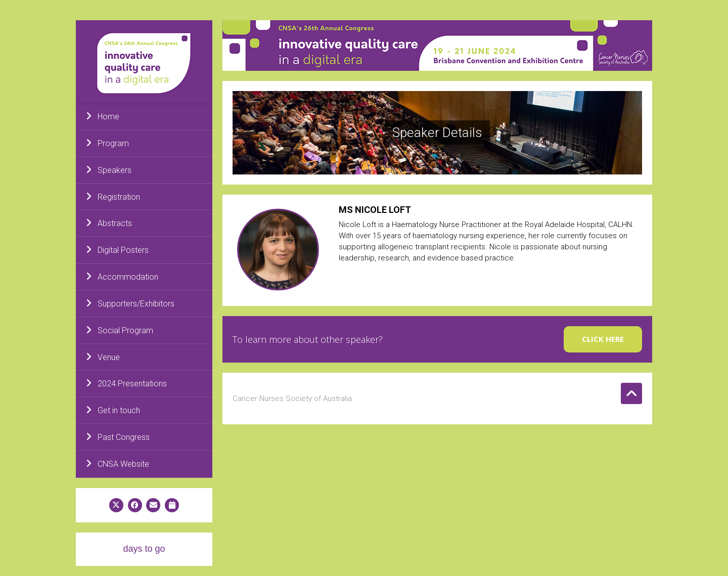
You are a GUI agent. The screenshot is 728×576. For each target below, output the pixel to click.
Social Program (120, 330)
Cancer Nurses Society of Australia (292, 398)
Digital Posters (117, 250)
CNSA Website (118, 464)
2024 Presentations (126, 383)
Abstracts (109, 223)
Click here (603, 339)
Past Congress (118, 437)
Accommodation (122, 277)
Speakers (109, 170)
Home (103, 116)
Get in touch (113, 410)
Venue (103, 357)
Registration (113, 197)
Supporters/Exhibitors (130, 303)
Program (107, 143)
